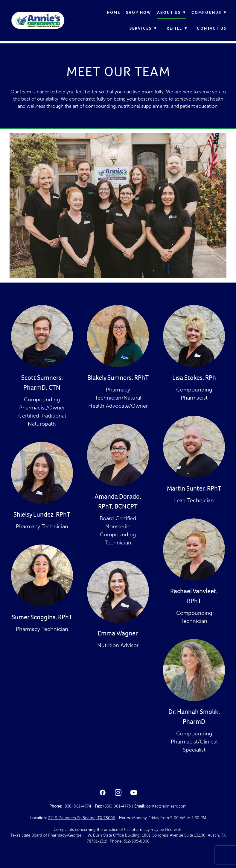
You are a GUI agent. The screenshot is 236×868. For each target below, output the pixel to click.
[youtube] (134, 793)
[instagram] (118, 793)
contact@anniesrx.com (166, 806)
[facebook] (103, 793)
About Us (172, 12)
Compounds (209, 12)
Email (139, 806)
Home (114, 12)
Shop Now (139, 12)
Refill (177, 28)
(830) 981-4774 (77, 806)
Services (143, 28)
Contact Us (212, 28)
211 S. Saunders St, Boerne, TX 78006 (82, 818)
